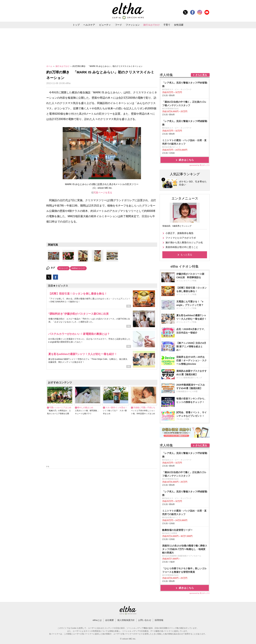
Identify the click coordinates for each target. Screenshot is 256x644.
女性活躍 (179, 25)
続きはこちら (186, 160)
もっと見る (186, 255)
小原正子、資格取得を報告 (179, 233)
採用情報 (159, 620)
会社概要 (109, 620)
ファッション (133, 25)
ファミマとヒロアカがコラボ (181, 238)
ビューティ (105, 25)
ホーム (50, 66)
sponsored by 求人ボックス (199, 165)
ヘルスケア (89, 25)
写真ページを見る (103, 193)
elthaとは (97, 620)
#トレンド (63, 268)
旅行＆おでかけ (151, 25)
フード (118, 25)
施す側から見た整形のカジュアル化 (184, 242)
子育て (167, 25)
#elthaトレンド (78, 268)
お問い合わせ (145, 620)
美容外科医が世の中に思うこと (182, 247)
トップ (76, 25)
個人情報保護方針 (126, 620)
